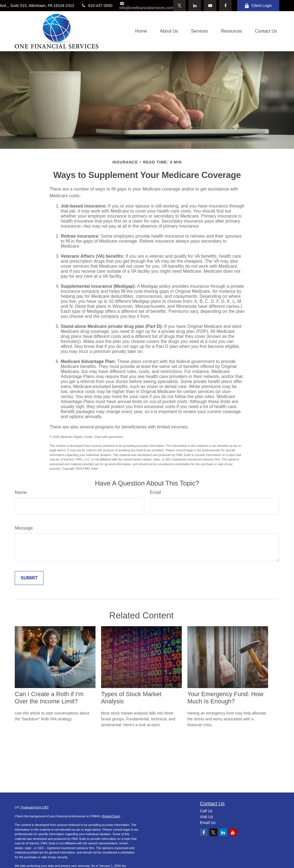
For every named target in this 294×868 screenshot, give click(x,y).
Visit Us (206, 817)
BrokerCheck (111, 816)
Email (155, 492)
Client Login (258, 6)
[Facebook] (225, 6)
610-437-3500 (97, 6)
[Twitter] (179, 6)
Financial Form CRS (35, 807)
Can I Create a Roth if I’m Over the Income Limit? (49, 698)
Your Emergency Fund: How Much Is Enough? (225, 698)
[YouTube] (210, 6)
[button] (141, 31)
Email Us (208, 823)
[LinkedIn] (195, 6)
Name (21, 492)
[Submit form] (29, 578)
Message (24, 528)
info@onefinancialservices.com (146, 6)
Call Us (206, 811)
